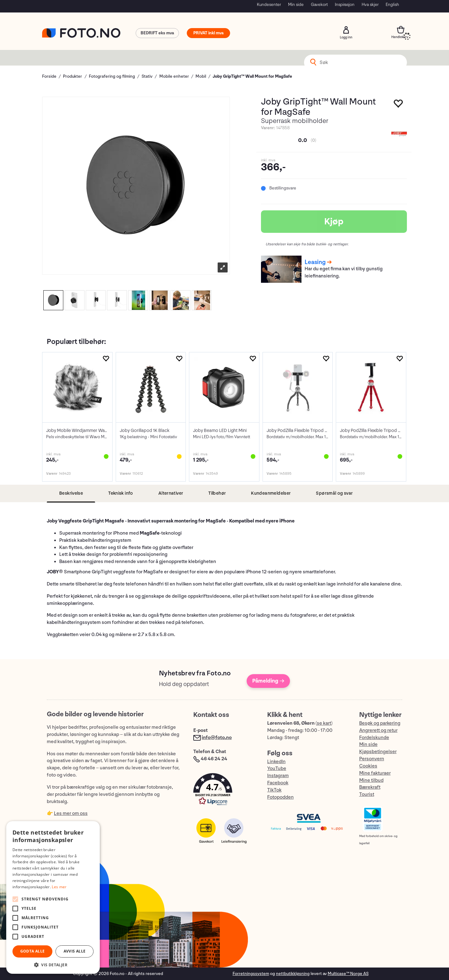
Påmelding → (268, 681)
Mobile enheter (174, 76)
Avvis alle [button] (75, 951)
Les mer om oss (71, 813)
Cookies (368, 766)
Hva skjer (370, 5)
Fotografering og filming (112, 76)
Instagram (278, 776)
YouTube (277, 769)
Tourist (367, 794)
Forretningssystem (251, 974)
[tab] (71, 494)
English (392, 5)
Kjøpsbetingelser (378, 752)
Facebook (278, 783)
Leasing (315, 262)
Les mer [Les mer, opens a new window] (59, 887)
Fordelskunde (374, 738)
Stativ (147, 76)
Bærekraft (370, 787)
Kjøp (334, 222)
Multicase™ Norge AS (348, 974)
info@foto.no (217, 738)
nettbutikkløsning (293, 974)
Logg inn (346, 30)
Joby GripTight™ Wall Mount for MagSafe (252, 76)
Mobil (201, 76)
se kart (324, 723)
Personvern (372, 759)
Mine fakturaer (375, 773)
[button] (224, 791)
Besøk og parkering (380, 723)
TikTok (274, 790)
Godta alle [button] (33, 951)
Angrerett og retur (378, 730)
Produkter (72, 76)
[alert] (53, 897)
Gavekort (319, 5)
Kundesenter (269, 5)
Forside (49, 76)
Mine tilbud (371, 780)
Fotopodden (280, 797)
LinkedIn (276, 762)
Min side (296, 5)
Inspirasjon (345, 5)
